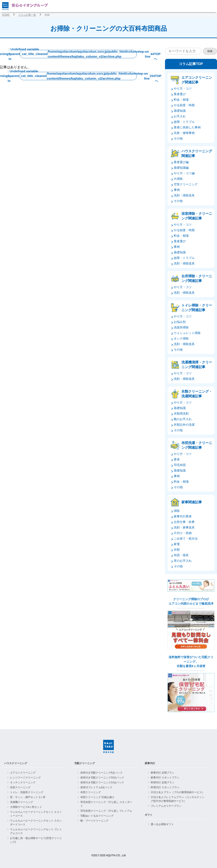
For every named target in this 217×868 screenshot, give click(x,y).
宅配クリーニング (85, 763)
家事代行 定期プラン (163, 773)
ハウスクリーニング (16, 763)
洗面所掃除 (181, 327)
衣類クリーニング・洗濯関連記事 (197, 394)
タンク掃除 (181, 338)
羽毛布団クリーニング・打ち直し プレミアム (106, 811)
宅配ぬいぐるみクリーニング (97, 816)
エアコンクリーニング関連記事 (197, 80)
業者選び (180, 94)
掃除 (177, 511)
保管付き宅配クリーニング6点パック (102, 773)
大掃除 (178, 179)
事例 (177, 190)
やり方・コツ (183, 89)
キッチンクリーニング (23, 782)
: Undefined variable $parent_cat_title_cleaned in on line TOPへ (78, 54)
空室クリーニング (186, 184)
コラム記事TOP (191, 64)
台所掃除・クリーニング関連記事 (197, 278)
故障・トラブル (184, 122)
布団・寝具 (181, 555)
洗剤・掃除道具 (184, 195)
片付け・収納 (183, 533)
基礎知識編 (181, 168)
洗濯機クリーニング (22, 802)
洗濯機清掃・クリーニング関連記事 (197, 365)
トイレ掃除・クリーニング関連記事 (197, 308)
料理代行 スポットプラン (165, 787)
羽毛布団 (180, 465)
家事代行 (150, 763)
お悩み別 (180, 322)
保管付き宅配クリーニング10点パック (102, 778)
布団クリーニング (91, 792)
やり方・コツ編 (184, 173)
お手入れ (180, 116)
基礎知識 (180, 111)
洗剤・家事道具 (184, 527)
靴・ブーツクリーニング (94, 821)
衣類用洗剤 (181, 414)
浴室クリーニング (20, 787)
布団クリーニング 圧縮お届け (97, 797)
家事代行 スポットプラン (165, 778)
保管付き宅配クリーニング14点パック (102, 782)
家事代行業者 (183, 516)
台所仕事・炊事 (184, 522)
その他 (178, 138)
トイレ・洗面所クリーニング (27, 792)
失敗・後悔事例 (184, 133)
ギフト (149, 815)
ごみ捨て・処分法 (186, 539)
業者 (177, 459)
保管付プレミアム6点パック (96, 787)
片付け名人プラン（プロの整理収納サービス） (178, 792)
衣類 (177, 550)
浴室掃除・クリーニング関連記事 (197, 216)
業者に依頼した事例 (187, 127)
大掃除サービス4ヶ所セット (26, 807)
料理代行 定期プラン (163, 782)
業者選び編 (181, 162)
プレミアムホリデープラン (166, 806)
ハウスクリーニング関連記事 (197, 153)
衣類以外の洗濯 (184, 425)
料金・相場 (181, 100)
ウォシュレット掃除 (187, 333)
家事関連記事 (192, 502)
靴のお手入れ (183, 419)
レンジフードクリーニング (25, 778)
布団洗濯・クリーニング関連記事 (197, 445)
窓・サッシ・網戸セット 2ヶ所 (28, 797)
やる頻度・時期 (184, 105)
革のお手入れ (183, 561)
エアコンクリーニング (23, 773)
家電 (177, 544)
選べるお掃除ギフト (162, 824)
